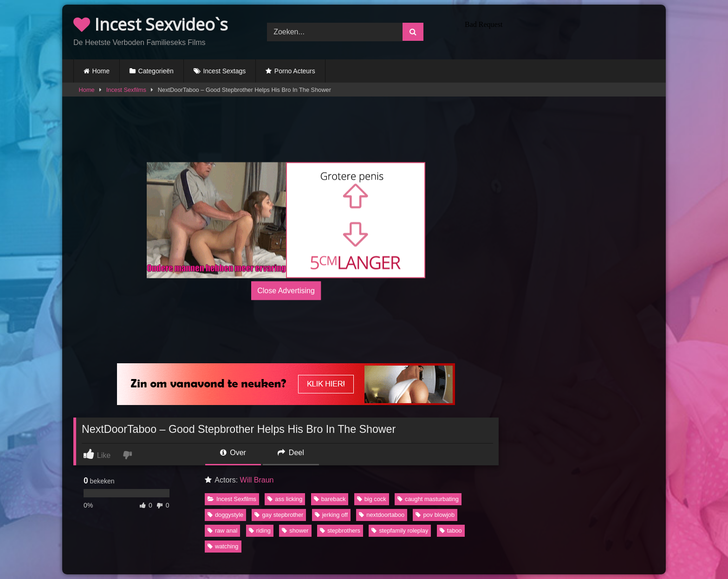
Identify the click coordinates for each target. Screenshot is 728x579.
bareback (330, 499)
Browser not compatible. (558, 31)
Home (101, 71)
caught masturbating (428, 499)
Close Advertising (286, 290)
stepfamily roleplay (400, 531)
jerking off (331, 515)
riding (260, 531)
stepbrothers (340, 531)
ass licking (285, 499)
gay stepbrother (279, 515)
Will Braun (257, 480)
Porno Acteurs (295, 71)
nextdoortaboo (382, 515)
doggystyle (225, 515)
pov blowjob (435, 515)
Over (233, 453)
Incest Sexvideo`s (151, 24)
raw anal (222, 531)
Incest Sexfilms (126, 90)
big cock (372, 499)
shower (295, 531)
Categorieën (156, 71)
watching (223, 546)
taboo (451, 531)
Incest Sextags (224, 71)
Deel (291, 453)
